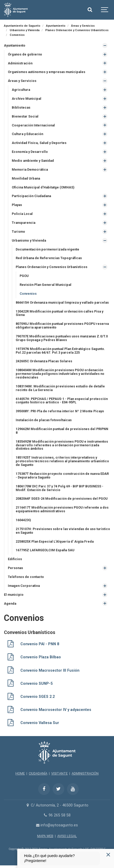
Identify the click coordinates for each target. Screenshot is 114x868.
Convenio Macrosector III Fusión (50, 671)
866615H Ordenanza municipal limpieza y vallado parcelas (62, 302)
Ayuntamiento (15, 45)
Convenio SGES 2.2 (38, 697)
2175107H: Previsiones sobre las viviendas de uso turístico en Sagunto (63, 531)
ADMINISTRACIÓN (85, 773)
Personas (15, 568)
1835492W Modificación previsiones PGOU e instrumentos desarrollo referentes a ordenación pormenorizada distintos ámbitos (62, 445)
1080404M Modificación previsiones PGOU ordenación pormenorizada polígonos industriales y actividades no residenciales (60, 374)
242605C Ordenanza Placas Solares (44, 361)
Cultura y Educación (27, 134)
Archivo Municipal (27, 99)
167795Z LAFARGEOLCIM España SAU (45, 550)
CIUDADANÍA (38, 773)
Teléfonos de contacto (26, 577)
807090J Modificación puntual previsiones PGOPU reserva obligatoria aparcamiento (62, 325)
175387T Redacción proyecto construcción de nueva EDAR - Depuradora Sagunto (62, 475)
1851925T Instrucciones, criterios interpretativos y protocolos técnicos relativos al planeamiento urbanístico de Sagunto (62, 461)
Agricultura (21, 90)
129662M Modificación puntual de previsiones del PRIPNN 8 (62, 431)
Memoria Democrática (30, 169)
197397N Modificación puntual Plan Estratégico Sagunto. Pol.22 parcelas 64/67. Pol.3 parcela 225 (60, 351)
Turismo (18, 232)
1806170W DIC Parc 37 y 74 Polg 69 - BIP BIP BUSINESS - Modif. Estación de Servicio (59, 488)
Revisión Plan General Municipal (45, 285)
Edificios (15, 559)
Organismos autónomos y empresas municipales (47, 72)
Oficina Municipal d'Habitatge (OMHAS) (43, 187)
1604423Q (23, 520)
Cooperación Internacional (33, 125)
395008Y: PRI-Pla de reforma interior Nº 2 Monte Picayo (60, 411)
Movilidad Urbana (26, 178)
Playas (17, 205)
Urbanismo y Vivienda (29, 240)
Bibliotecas (21, 107)
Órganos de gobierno (25, 54)
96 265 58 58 (57, 815)
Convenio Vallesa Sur (40, 723)
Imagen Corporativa (24, 586)
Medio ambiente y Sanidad (33, 161)
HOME (20, 773)
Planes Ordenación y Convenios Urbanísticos (52, 267)
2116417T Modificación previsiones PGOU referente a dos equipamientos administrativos (62, 509)
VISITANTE (59, 773)
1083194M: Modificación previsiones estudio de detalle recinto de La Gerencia (60, 388)
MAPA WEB (45, 836)
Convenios (28, 294)
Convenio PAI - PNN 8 (40, 644)
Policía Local (22, 214)
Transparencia (24, 223)
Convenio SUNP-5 (36, 684)
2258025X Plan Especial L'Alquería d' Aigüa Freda (55, 541)
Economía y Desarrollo (30, 152)
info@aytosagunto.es (57, 825)
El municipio (14, 595)
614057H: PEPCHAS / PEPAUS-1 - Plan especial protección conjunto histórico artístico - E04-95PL (62, 401)
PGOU (24, 276)
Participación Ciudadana (31, 196)
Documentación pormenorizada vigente (47, 249)
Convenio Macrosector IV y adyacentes (56, 710)
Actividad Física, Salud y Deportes (39, 143)
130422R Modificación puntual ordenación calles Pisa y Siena (59, 313)
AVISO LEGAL (67, 836)
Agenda (10, 603)
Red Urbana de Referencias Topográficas (49, 258)
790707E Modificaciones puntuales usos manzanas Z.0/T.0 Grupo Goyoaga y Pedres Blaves (62, 338)
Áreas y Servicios (22, 81)
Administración (20, 63)
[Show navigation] (105, 10)
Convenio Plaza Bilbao (41, 657)
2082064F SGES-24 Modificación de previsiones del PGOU (62, 499)
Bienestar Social (25, 116)
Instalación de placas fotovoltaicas (44, 420)
